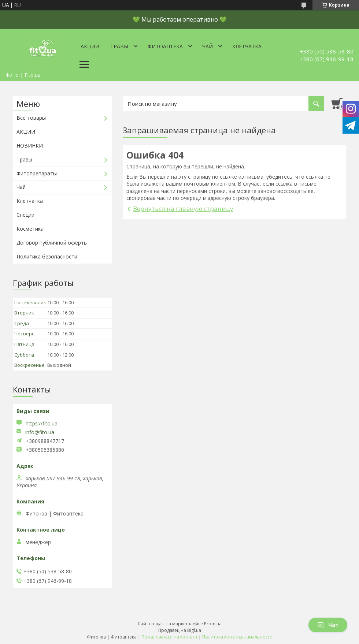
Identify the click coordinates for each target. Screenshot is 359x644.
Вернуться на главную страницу (183, 209)
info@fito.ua (40, 432)
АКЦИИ (26, 132)
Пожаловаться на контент (169, 637)
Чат (328, 625)
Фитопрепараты (37, 173)
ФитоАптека (165, 46)
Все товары (31, 118)
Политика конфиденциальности (237, 637)
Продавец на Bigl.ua (180, 630)
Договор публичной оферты (52, 243)
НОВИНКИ (30, 146)
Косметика (30, 229)
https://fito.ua (42, 423)
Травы (119, 46)
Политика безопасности (47, 256)
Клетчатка (247, 46)
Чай (208, 46)
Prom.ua (213, 624)
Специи (25, 215)
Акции (90, 46)
